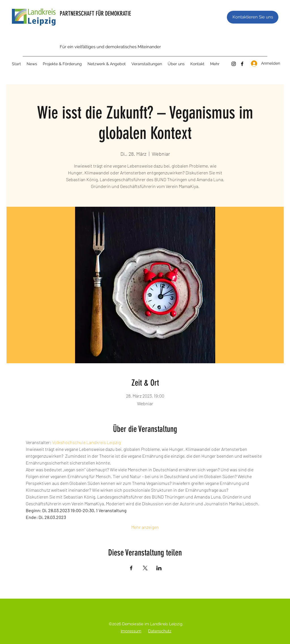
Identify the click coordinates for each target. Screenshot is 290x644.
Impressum (131, 631)
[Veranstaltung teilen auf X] (145, 568)
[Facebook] (242, 64)
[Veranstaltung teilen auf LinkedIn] (159, 568)
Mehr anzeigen (145, 527)
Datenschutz (160, 631)
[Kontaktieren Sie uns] (253, 17)
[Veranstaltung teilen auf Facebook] (131, 568)
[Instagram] (234, 64)
